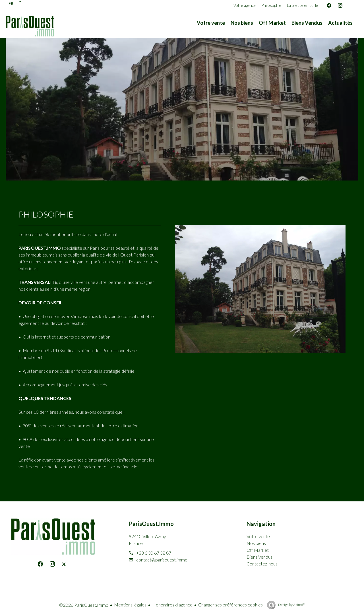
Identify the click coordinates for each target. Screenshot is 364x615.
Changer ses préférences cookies (230, 605)
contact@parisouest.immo (162, 560)
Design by (291, 605)
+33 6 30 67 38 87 (154, 553)
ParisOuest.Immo (151, 524)
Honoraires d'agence (172, 605)
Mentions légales (130, 605)
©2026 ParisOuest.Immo (84, 605)
